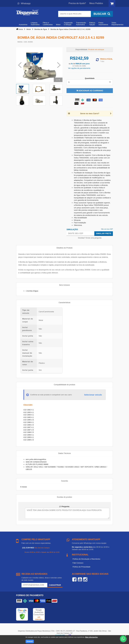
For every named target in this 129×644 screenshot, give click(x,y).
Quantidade (90, 78)
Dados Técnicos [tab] (65, 453)
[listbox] (90, 82)
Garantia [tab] (64, 481)
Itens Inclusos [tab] (64, 285)
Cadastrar (55, 585)
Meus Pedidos (96, 3)
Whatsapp (24, 3)
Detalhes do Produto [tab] (65, 248)
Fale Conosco (78, 563)
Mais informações (91, 637)
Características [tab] (65, 302)
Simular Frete (104, 233)
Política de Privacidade (81, 567)
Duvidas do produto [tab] (65, 497)
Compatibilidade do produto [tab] (65, 385)
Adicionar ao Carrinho (90, 91)
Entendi (30, 641)
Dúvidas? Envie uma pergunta (90, 238)
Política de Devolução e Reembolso (86, 559)
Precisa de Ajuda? (77, 3)
